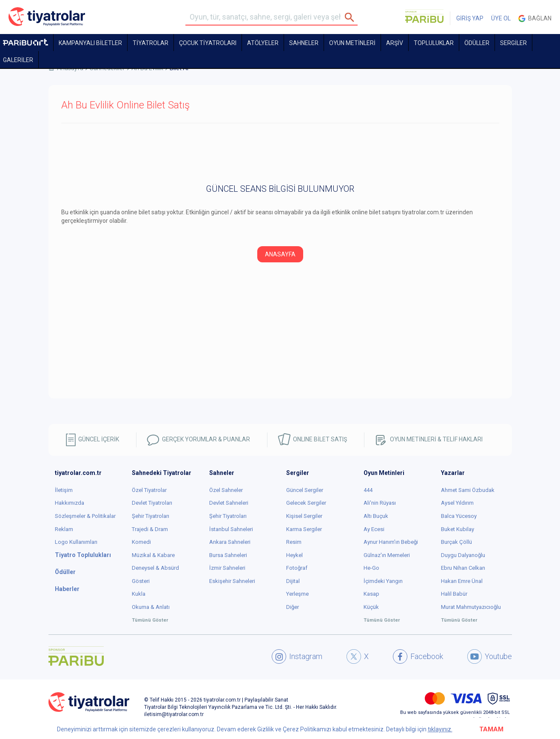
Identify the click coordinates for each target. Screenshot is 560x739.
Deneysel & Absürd (155, 568)
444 (368, 490)
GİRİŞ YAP (470, 18)
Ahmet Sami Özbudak (468, 490)
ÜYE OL (501, 18)
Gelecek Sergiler (306, 503)
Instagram (297, 657)
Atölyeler (263, 43)
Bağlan (535, 18)
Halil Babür (454, 594)
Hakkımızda (70, 503)
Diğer (293, 607)
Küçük (371, 607)
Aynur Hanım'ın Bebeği (391, 542)
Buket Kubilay (458, 529)
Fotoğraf (297, 568)
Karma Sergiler (304, 529)
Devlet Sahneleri (229, 503)
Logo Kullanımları (76, 542)
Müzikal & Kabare (153, 555)
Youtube (490, 657)
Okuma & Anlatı (151, 607)
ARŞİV (395, 43)
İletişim (64, 490)
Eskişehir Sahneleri (232, 581)
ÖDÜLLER (477, 43)
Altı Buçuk (376, 516)
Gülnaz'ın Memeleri (387, 555)
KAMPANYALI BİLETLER (90, 43)
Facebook (418, 657)
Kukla (139, 594)
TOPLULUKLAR (434, 43)
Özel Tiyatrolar (149, 490)
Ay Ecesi (374, 529)
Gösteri (141, 581)
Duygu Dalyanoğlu (463, 555)
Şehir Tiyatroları (151, 516)
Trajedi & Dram (150, 529)
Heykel (294, 555)
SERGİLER (513, 43)
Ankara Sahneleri (230, 542)
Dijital (293, 581)
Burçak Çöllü (456, 542)
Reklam (64, 529)
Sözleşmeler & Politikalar (85, 516)
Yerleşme (297, 594)
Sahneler (304, 43)
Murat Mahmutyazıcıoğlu (471, 607)
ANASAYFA (280, 254)
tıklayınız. (440, 729)
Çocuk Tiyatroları (208, 43)
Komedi (141, 542)
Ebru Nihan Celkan (463, 568)
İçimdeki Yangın (383, 581)
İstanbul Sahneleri (231, 529)
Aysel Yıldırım (457, 503)
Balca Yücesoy (459, 516)
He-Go (371, 568)
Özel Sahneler (226, 490)
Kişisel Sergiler (304, 516)
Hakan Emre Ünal (462, 581)
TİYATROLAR (151, 43)
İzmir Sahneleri (227, 568)
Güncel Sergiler (305, 490)
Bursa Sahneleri (228, 555)
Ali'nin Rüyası (380, 503)
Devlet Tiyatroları (152, 503)
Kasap (371, 594)
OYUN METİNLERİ (352, 43)
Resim (294, 542)
